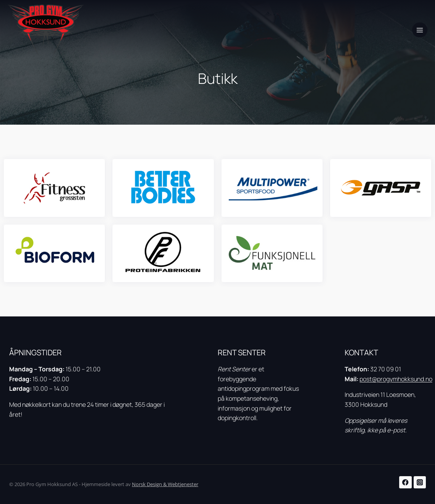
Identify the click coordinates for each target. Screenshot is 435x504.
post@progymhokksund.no (396, 379)
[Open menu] (420, 30)
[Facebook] (405, 482)
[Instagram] (420, 482)
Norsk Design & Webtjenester (165, 484)
